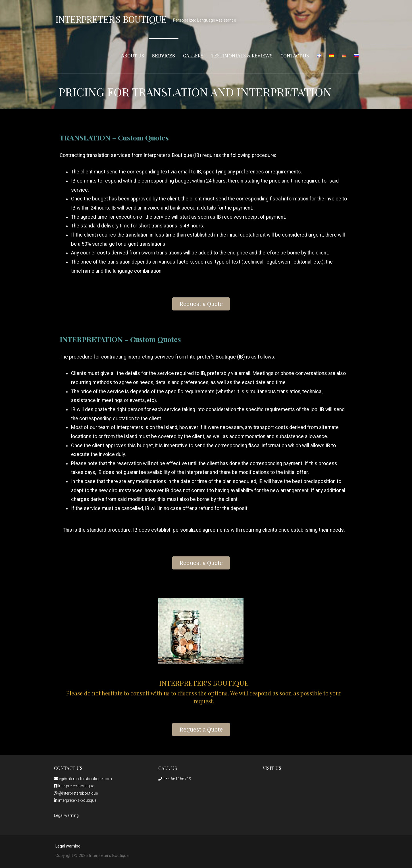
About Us (133, 56)
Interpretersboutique (74, 786)
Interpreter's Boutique (111, 19)
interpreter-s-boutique (75, 800)
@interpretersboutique (76, 793)
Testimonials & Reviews (242, 56)
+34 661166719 (175, 779)
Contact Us (295, 56)
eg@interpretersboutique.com (83, 779)
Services (164, 56)
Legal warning (66, 815)
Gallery (193, 56)
